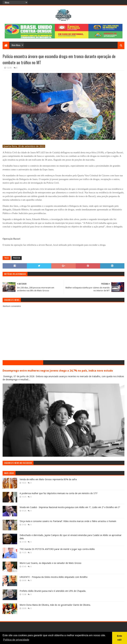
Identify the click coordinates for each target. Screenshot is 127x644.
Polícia (17, 258)
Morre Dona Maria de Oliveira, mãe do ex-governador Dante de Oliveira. (55, 605)
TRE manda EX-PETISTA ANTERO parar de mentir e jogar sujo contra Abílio (57, 549)
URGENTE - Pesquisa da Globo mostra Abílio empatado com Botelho (54, 577)
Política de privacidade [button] (16, 640)
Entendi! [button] (119, 638)
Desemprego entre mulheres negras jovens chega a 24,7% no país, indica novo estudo (58, 371)
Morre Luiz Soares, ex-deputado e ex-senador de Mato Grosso (50, 563)
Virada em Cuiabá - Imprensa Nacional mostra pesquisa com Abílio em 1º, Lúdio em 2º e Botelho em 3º (70, 507)
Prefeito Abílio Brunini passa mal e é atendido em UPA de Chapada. (53, 591)
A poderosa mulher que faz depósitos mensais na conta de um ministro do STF (58, 493)
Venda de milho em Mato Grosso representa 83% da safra (48, 479)
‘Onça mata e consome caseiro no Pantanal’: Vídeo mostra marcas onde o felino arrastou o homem (68, 521)
